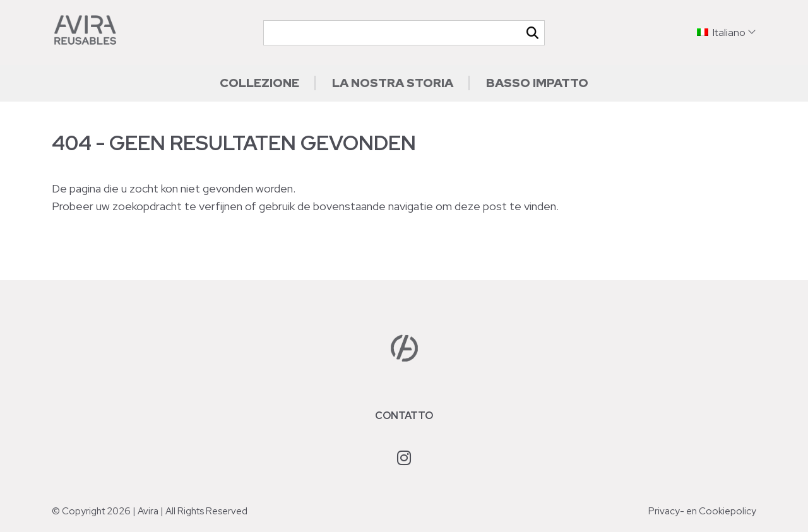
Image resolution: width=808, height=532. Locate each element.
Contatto (404, 416)
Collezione (259, 83)
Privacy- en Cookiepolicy (702, 511)
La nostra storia (393, 83)
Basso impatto (537, 83)
